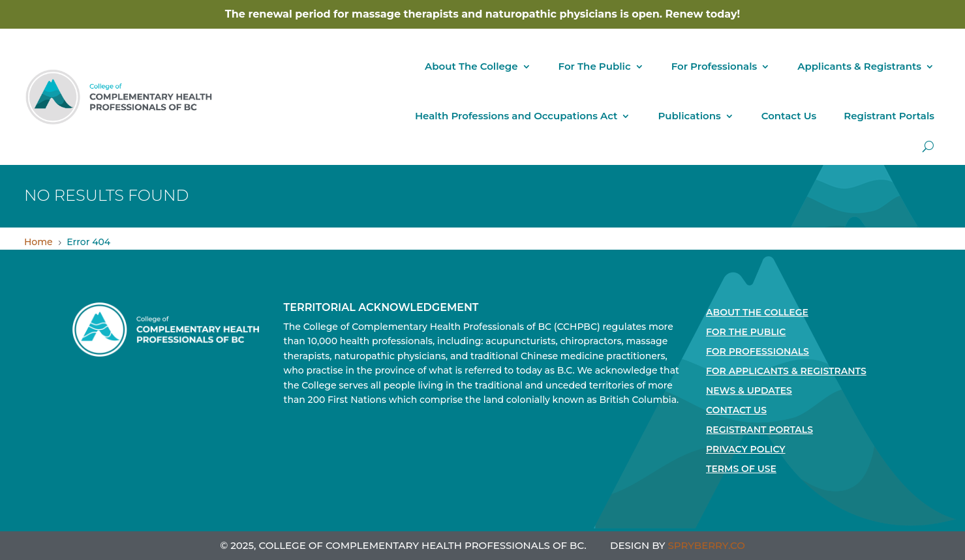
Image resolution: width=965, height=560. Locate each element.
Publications (689, 116)
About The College (471, 66)
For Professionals (714, 66)
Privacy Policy (746, 450)
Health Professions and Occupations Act (516, 116)
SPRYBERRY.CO (707, 545)
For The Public (595, 66)
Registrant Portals (889, 116)
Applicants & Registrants (859, 66)
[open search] (928, 146)
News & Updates (749, 391)
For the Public (746, 332)
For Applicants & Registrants (786, 372)
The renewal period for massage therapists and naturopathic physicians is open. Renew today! (482, 14)
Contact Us (789, 116)
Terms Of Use (741, 469)
